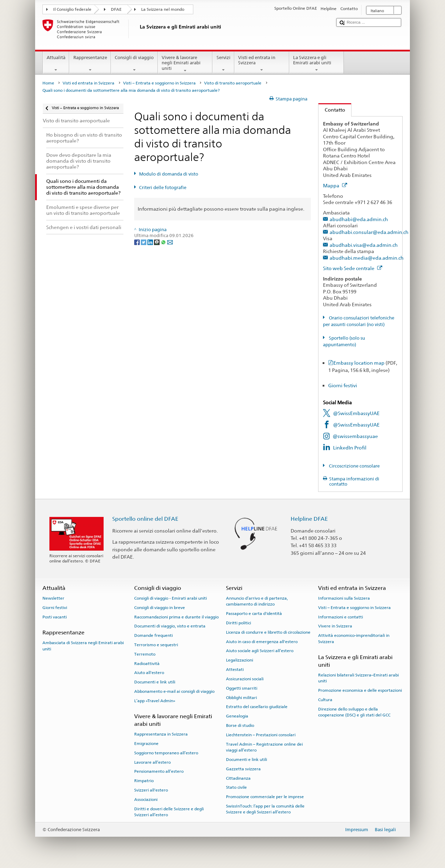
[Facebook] (137, 242)
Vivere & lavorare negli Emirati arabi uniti (185, 64)
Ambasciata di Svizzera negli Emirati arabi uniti (83, 646)
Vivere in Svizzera (335, 626)
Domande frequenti (153, 635)
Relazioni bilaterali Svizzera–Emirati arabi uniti (358, 678)
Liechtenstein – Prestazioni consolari (261, 735)
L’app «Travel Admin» (155, 701)
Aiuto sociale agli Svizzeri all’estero (260, 651)
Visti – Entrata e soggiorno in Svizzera (159, 83)
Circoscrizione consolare (354, 466)
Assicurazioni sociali (245, 679)
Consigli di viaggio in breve (160, 608)
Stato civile (236, 787)
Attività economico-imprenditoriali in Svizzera (354, 638)
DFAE (116, 9)
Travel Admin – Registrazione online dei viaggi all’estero (264, 747)
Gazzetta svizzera (243, 769)
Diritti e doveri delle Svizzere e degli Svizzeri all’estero (169, 812)
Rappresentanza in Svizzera (161, 734)
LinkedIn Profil (350, 448)
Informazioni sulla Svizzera (344, 598)
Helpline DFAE (309, 519)
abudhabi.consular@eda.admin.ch (369, 232)
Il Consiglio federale (72, 9)
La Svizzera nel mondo (163, 9)
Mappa (335, 185)
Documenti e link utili (155, 682)
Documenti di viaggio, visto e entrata (170, 626)
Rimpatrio (144, 781)
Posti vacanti (55, 617)
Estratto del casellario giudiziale (257, 707)
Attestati (235, 670)
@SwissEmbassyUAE (356, 413)
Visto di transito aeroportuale (233, 83)
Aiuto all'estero (149, 673)
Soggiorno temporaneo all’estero (166, 753)
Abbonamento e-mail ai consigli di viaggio (174, 691)
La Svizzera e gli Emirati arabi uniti (317, 64)
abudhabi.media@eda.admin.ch (367, 258)
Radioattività (147, 663)
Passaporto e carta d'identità (254, 614)
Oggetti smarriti (242, 688)
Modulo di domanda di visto (169, 174)
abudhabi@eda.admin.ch (359, 219)
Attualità (56, 64)
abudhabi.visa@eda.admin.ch (364, 245)
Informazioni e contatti (341, 617)
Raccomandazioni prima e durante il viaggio (176, 617)
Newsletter (53, 598)
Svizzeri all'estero (151, 790)
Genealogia (237, 716)
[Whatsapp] (164, 242)
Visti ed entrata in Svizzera (262, 64)
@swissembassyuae (355, 436)
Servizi (223, 64)
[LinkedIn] (151, 242)
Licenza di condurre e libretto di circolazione (268, 632)
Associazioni (146, 800)
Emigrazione (146, 744)
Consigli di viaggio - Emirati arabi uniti (171, 598)
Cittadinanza (238, 778)
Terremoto (145, 654)
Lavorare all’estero (152, 762)
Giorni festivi (343, 385)
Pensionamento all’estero (159, 771)
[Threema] (157, 242)
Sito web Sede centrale (353, 268)
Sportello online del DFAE (145, 519)
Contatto (332, 110)
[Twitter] (144, 242)
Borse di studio (240, 725)
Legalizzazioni (240, 660)
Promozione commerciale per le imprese (265, 797)
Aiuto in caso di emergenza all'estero (262, 641)
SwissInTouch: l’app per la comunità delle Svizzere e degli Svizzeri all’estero (265, 809)
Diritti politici (238, 623)
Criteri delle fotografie (163, 188)
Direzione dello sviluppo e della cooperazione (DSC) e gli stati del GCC (354, 712)
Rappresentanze (90, 64)
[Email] (170, 242)
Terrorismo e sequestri (156, 645)
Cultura (325, 700)
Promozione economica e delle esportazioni (360, 690)
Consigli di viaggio (134, 64)
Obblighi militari (241, 697)
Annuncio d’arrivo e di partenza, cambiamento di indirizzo (257, 601)
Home (48, 83)
